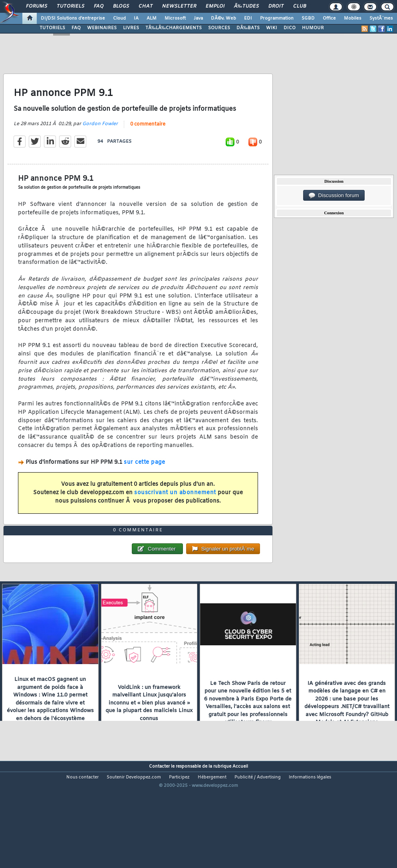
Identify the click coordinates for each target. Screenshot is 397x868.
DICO (290, 28)
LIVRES (131, 28)
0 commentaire (148, 139)
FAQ (99, 6)
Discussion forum (334, 196)
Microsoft (175, 18)
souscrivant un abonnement (175, 507)
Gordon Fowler (100, 138)
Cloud (119, 18)
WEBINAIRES (102, 28)
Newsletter (179, 6)
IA (136, 18)
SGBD (308, 18)
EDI (248, 18)
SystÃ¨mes (381, 18)
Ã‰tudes (246, 6)
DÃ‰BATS (248, 28)
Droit (276, 6)
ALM (152, 18)
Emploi (215, 6)
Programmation (277, 18)
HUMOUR (313, 28)
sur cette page (144, 477)
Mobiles (353, 18)
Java (198, 18)
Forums (37, 6)
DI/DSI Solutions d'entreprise (73, 18)
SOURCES (219, 28)
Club (300, 6)
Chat (146, 6)
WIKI (272, 28)
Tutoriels (70, 6)
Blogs (121, 6)
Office (329, 18)
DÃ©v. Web (223, 18)
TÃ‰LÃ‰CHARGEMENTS (174, 28)
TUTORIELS (52, 28)
